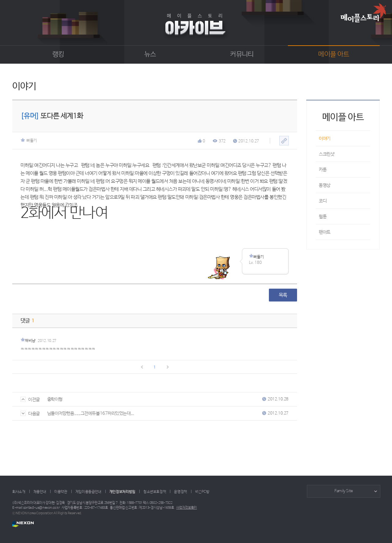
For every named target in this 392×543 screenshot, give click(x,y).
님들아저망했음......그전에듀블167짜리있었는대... (91, 413)
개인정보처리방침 (122, 492)
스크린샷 (326, 154)
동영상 (325, 185)
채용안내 (40, 492)
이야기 (325, 139)
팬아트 (325, 232)
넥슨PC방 (202, 492)
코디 (323, 201)
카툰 (323, 170)
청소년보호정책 (155, 492)
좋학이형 (55, 399)
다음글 (30, 414)
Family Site (344, 491)
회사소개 (19, 492)
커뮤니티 (242, 54)
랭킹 (58, 54)
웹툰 (323, 217)
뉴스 (150, 54)
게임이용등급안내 (88, 492)
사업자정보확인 (187, 508)
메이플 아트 (334, 54)
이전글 (30, 400)
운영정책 (181, 492)
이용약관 (61, 492)
